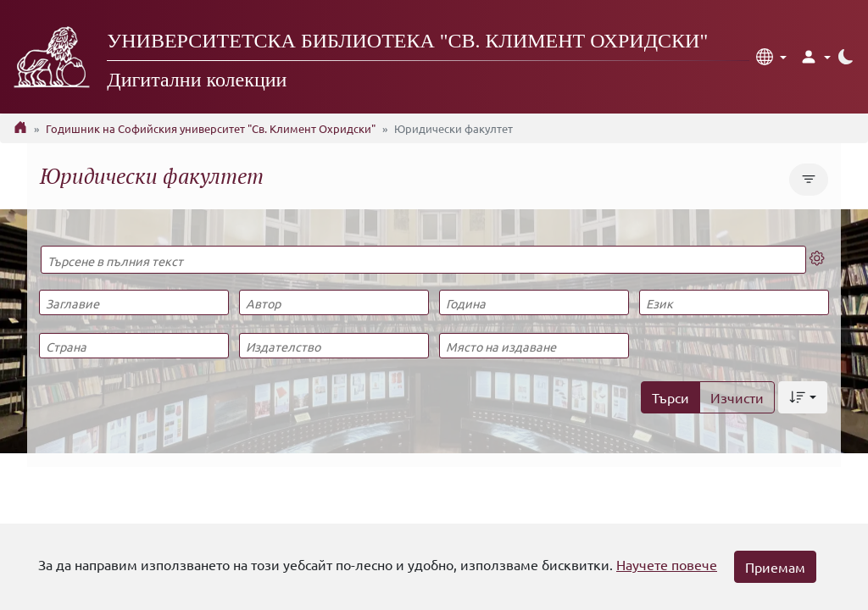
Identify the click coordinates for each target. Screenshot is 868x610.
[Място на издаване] (534, 346)
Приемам (775, 567)
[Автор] (334, 302)
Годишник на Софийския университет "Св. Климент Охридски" (211, 128)
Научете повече (667, 564)
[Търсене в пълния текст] (423, 260)
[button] (771, 57)
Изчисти (737, 397)
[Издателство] (334, 346)
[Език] (734, 302)
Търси (670, 397)
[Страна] (134, 346)
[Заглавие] (134, 302)
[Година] (534, 302)
